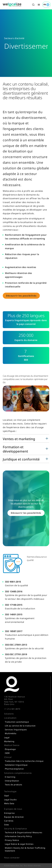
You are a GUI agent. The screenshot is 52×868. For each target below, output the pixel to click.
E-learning (10, 777)
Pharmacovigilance (14, 769)
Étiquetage (10, 749)
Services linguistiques (16, 730)
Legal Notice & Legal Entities (19, 844)
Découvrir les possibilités (21, 296)
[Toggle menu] (39, 5)
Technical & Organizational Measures (24, 832)
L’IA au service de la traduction (20, 726)
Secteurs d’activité (14, 38)
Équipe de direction (14, 817)
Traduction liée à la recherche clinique (24, 761)
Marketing (9, 741)
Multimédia (11, 733)
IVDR (7, 753)
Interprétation (12, 781)
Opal (7, 796)
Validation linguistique (16, 765)
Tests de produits (14, 785)
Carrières (9, 821)
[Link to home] (12, 5)
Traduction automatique (17, 722)
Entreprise (9, 813)
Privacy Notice (12, 840)
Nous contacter (12, 858)
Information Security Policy (18, 836)
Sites (7, 825)
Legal (7, 738)
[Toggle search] (33, 5)
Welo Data (9, 803)
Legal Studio (10, 800)
